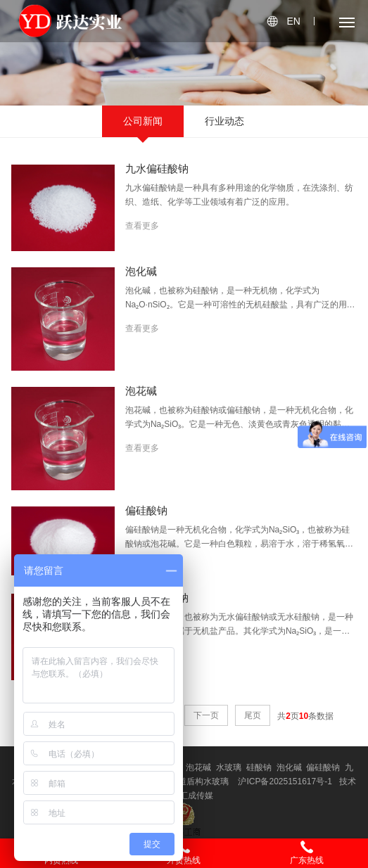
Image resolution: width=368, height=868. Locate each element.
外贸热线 (184, 852)
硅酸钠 (259, 767)
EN (293, 21)
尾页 (253, 715)
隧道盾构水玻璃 (199, 781)
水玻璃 (229, 767)
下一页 (206, 715)
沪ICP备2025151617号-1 (285, 781)
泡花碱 (198, 767)
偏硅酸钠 (323, 767)
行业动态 (224, 121)
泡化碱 (289, 767)
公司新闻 (143, 121)
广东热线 (307, 852)
